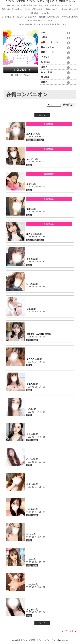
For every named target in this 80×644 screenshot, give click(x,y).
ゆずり (29, 484)
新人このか (31, 359)
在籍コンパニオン (50, 42)
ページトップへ (68, 631)
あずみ (29, 384)
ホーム (44, 33)
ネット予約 (46, 72)
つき (28, 559)
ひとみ (29, 284)
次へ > (42, 115)
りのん (29, 509)
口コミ (44, 67)
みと (28, 184)
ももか (29, 434)
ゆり (28, 534)
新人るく (30, 134)
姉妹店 (44, 82)
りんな (29, 159)
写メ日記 (45, 62)
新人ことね (31, 234)
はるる (29, 259)
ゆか (28, 209)
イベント (45, 57)
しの (28, 409)
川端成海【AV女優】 (36, 334)
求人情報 (45, 77)
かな (28, 309)
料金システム (47, 47)
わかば (29, 584)
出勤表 (44, 37)
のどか (29, 459)
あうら (29, 609)
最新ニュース (47, 52)
